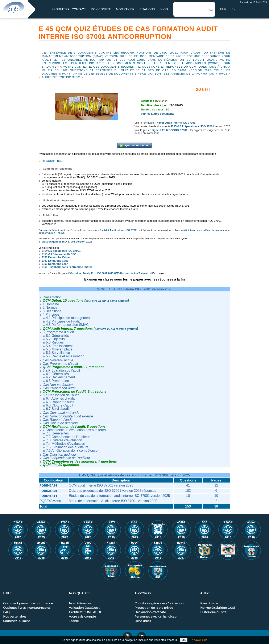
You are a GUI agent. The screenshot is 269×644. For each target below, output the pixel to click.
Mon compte (101, 9)
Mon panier (125, 9)
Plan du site (209, 603)
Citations (147, 9)
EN (234, 9)
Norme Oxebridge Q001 (218, 608)
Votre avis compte (82, 617)
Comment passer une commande (28, 603)
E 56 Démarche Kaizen (56, 257)
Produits (59, 9)
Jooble (74, 621)
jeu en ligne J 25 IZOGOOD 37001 (165, 130)
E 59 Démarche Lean (55, 264)
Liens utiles (143, 621)
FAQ (6, 612)
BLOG (164, 9)
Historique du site (213, 612)
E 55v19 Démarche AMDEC (59, 254)
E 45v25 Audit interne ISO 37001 (119, 230)
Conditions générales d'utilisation (159, 603)
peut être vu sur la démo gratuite (107, 301)
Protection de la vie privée (154, 608)
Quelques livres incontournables (27, 608)
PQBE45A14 (48, 496)
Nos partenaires (15, 617)
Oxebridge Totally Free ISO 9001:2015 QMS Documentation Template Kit (111, 273)
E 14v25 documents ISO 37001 (61, 251)
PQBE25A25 (48, 491)
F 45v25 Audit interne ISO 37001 (175, 123)
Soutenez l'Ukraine (17, 621)
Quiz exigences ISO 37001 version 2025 (67, 242)
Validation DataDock (84, 608)
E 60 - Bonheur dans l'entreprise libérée (67, 267)
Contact (79, 9)
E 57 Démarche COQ (55, 261)
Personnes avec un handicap (155, 617)
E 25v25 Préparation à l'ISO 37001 (193, 126)
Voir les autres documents (158, 114)
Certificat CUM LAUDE (85, 612)
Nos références (80, 603)
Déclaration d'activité (150, 612)
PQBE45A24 (48, 485)
